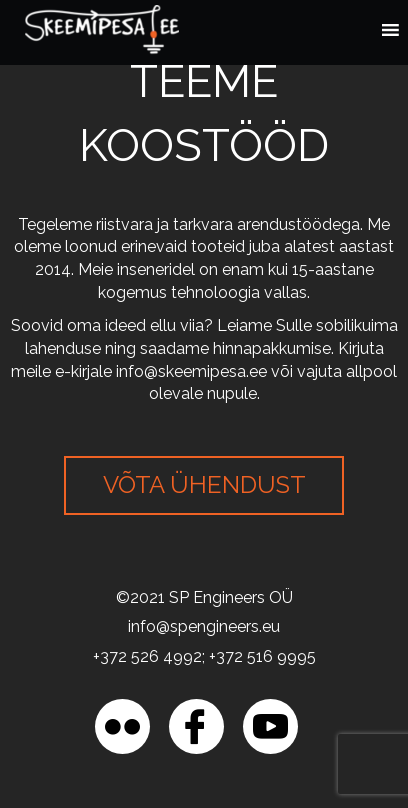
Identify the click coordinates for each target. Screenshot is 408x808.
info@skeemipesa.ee (191, 371)
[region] (204, 637)
